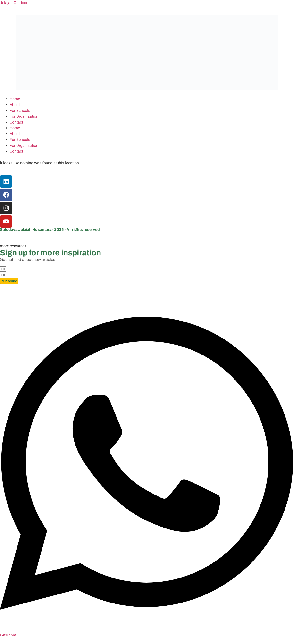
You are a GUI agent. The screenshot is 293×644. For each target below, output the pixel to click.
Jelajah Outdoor (14, 3)
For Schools (20, 111)
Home (15, 99)
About (15, 105)
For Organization (24, 116)
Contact (16, 122)
